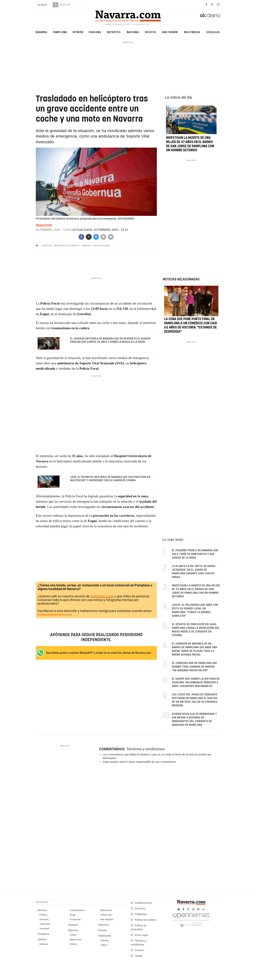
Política (43, 915)
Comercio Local (102, 596)
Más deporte (107, 919)
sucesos (47, 246)
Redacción (44, 225)
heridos (87, 246)
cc (204, 909)
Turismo (139, 950)
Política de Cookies (145, 920)
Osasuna (95, 32)
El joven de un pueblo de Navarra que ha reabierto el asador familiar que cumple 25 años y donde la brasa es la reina (110, 340)
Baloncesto (76, 939)
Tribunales (45, 924)
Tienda (138, 956)
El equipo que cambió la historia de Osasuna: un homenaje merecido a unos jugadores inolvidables (196, 683)
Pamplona (60, 32)
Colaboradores (77, 910)
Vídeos (104, 945)
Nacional (133, 32)
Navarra (41, 32)
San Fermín (170, 32)
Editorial (44, 944)
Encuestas (75, 919)
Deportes (114, 32)
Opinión (78, 32)
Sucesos (44, 919)
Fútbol (73, 935)
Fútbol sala (106, 915)
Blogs (73, 915)
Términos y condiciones (145, 749)
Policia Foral (102, 246)
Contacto (140, 909)
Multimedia (192, 32)
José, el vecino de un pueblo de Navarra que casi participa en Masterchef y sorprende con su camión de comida (110, 479)
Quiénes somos (143, 903)
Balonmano (106, 910)
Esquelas (213, 32)
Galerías (105, 940)
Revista (151, 32)
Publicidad (141, 914)
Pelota (73, 944)
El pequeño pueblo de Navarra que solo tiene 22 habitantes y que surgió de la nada (195, 554)
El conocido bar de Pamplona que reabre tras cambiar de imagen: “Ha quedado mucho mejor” (194, 667)
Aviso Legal (141, 935)
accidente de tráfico (67, 246)
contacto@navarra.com (55, 614)
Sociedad (44, 929)
